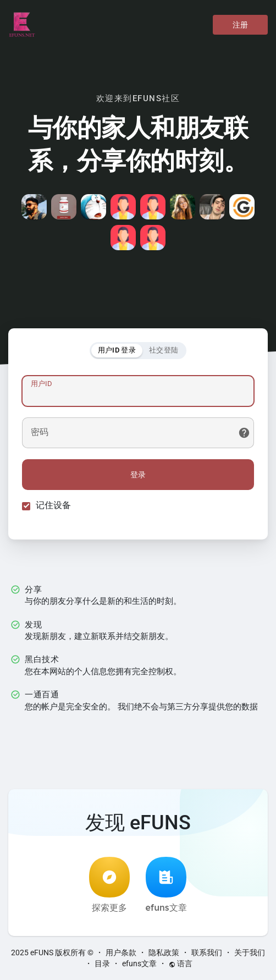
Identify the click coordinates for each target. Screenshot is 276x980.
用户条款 (121, 953)
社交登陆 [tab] (164, 350)
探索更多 (109, 885)
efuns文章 (166, 885)
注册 (240, 25)
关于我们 (250, 953)
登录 (138, 475)
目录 (102, 964)
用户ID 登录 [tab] (117, 350)
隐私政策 (164, 953)
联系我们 (207, 953)
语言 (181, 964)
